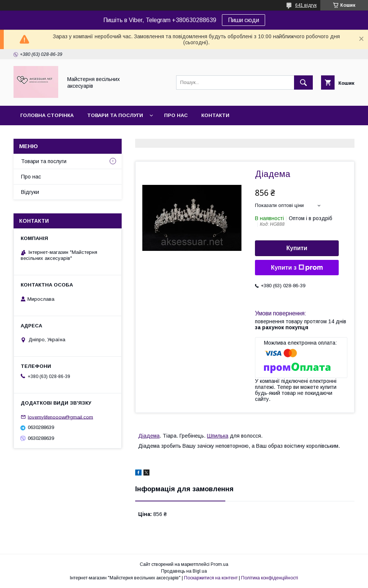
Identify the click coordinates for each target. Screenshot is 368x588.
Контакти (215, 115)
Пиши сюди (244, 20)
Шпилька (218, 436)
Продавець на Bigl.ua (184, 571)
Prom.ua (219, 564)
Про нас (176, 115)
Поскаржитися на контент (211, 578)
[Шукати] (303, 82)
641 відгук (306, 5)
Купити (297, 248)
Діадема (149, 436)
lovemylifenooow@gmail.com (60, 417)
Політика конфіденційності (270, 578)
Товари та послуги (115, 115)
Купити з (297, 268)
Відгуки (30, 192)
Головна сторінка (47, 115)
